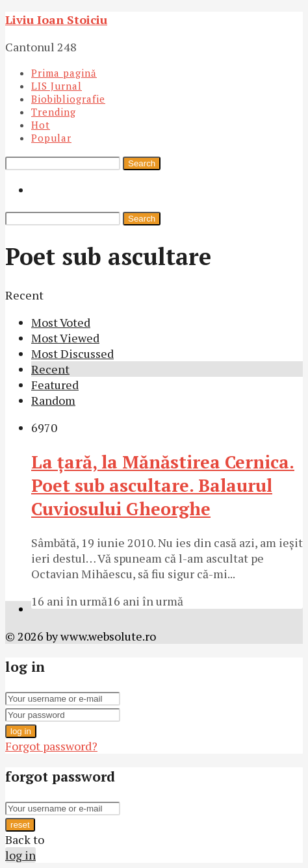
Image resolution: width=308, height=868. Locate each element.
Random (53, 400)
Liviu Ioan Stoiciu (56, 19)
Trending (54, 112)
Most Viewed (65, 338)
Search (142, 163)
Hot (41, 125)
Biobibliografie (68, 99)
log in (21, 731)
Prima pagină (64, 73)
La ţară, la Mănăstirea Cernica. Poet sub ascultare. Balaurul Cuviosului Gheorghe (163, 485)
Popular (51, 138)
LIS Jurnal (57, 86)
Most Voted (61, 322)
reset (20, 825)
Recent (50, 369)
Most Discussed (72, 353)
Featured (55, 385)
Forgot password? (51, 746)
